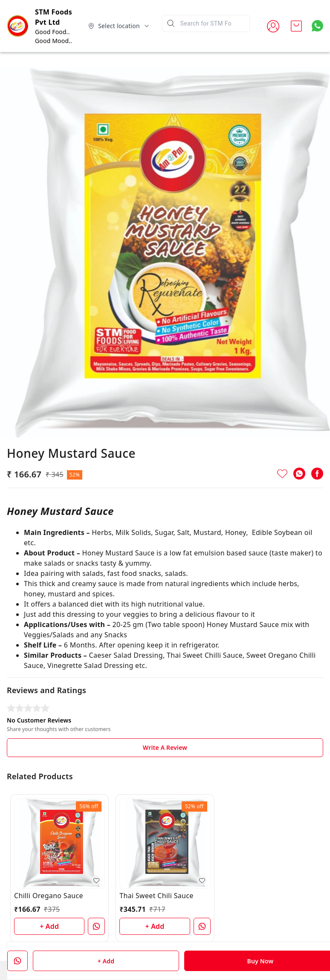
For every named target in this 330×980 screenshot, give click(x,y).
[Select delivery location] (119, 26)
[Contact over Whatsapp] (317, 26)
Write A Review (165, 747)
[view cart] (296, 26)
